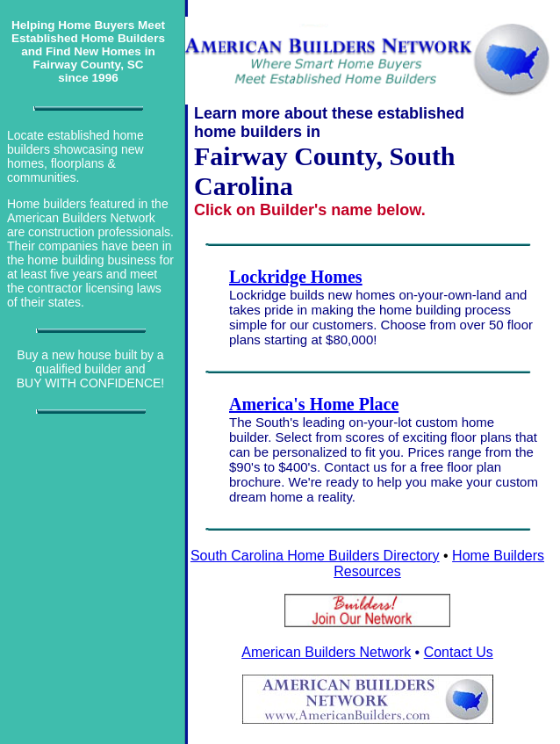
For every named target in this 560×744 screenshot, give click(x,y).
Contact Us (459, 652)
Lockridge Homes (296, 277)
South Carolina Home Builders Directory (315, 556)
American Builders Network (326, 652)
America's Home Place (314, 404)
